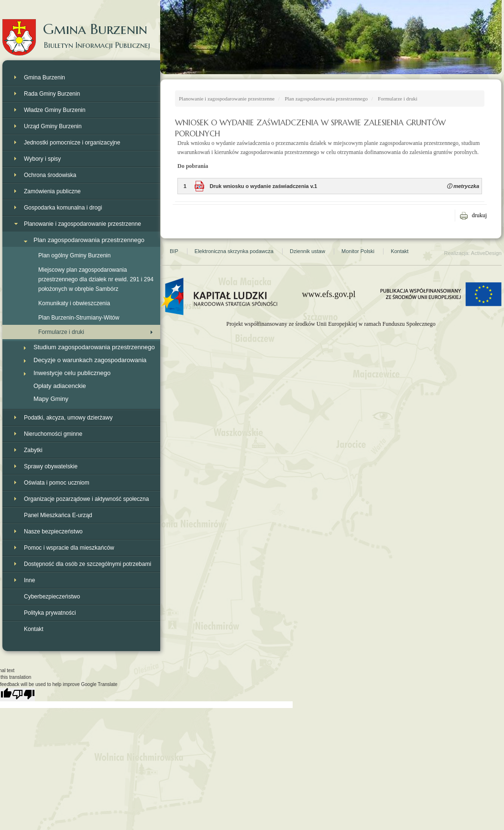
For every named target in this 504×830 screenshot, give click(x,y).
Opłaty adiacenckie (60, 386)
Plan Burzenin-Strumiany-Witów (79, 318)
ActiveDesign (486, 253)
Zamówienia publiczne (52, 191)
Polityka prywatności (50, 613)
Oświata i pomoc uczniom (57, 483)
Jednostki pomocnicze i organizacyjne (72, 143)
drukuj (479, 215)
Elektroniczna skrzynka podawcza (234, 251)
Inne (29, 580)
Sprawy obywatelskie (51, 466)
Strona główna (191, 77)
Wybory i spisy (42, 159)
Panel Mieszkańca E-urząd (58, 515)
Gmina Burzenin (81, 28)
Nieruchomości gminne (53, 434)
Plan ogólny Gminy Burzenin (74, 255)
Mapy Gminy (51, 399)
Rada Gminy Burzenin (52, 94)
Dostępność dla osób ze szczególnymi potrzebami (88, 564)
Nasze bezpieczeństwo (53, 531)
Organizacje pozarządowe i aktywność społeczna (86, 499)
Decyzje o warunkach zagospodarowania (90, 360)
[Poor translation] (23, 695)
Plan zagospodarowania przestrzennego (89, 240)
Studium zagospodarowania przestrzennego (94, 347)
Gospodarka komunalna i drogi (63, 208)
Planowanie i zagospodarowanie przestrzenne (82, 224)
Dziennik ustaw (307, 251)
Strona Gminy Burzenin (462, 77)
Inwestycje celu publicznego (72, 373)
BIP (174, 251)
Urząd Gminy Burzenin (53, 126)
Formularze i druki (61, 332)
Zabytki (33, 450)
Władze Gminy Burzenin (55, 110)
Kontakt (34, 629)
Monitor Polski (358, 251)
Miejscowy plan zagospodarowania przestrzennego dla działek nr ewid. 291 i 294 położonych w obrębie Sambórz (96, 279)
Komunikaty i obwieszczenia (74, 303)
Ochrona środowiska (50, 175)
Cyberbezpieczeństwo (52, 597)
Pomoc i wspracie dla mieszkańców (69, 548)
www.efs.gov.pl (329, 294)
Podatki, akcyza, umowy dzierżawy (68, 418)
